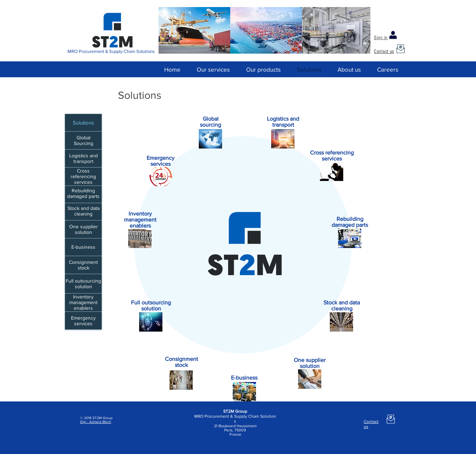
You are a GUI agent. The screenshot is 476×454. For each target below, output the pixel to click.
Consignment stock (83, 265)
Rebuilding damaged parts (83, 193)
